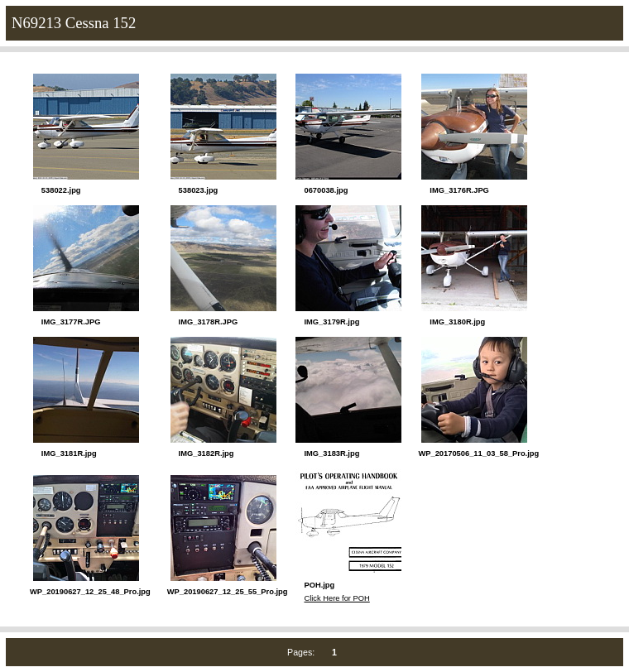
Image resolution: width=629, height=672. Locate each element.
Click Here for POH (336, 598)
